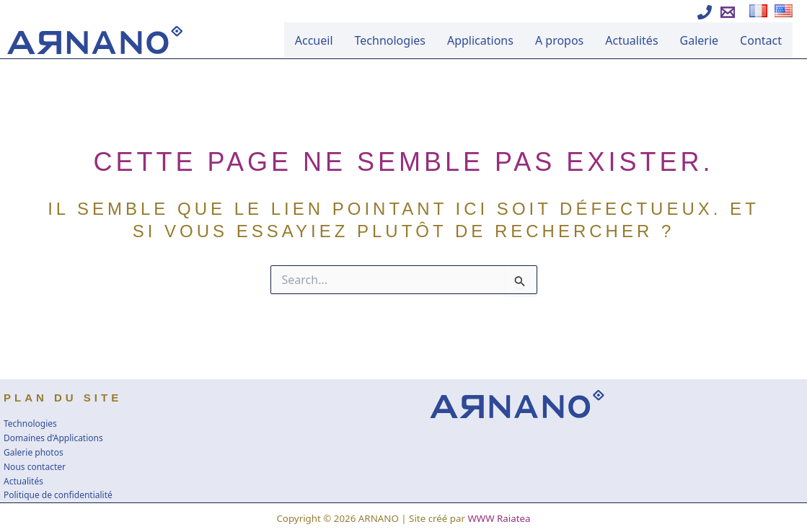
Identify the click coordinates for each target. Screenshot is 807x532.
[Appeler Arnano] (705, 12)
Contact (761, 40)
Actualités (631, 40)
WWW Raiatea (499, 518)
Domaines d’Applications (53, 438)
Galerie (700, 40)
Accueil (314, 40)
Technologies (390, 40)
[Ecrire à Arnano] (728, 12)
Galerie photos (34, 452)
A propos (559, 40)
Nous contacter (35, 467)
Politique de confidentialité (58, 495)
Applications (480, 40)
